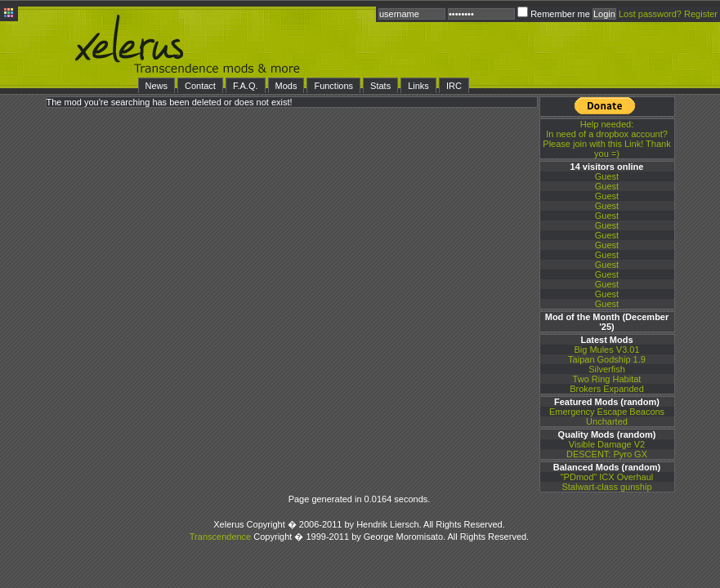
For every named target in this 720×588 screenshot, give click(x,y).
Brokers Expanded (607, 389)
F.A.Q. (246, 86)
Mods (286, 86)
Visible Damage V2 (607, 444)
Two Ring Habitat (607, 379)
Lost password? (650, 14)
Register (701, 14)
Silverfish (607, 369)
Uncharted (607, 421)
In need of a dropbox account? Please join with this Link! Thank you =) (606, 139)
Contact (200, 86)
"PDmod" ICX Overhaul (607, 477)
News (157, 86)
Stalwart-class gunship (606, 487)
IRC (454, 86)
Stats (380, 86)
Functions (333, 86)
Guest (607, 176)
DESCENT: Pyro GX (607, 454)
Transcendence (220, 537)
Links (418, 86)
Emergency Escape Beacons (607, 412)
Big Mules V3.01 (606, 350)
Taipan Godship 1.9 (607, 359)
